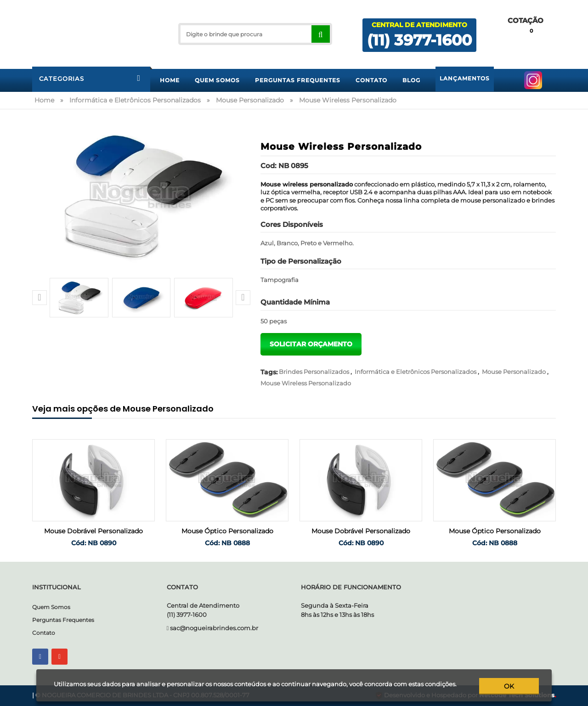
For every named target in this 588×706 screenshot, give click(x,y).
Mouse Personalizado (514, 372)
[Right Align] (320, 34)
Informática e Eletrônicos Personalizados (416, 372)
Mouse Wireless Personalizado (306, 383)
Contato (44, 633)
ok (510, 686)
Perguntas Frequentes (63, 620)
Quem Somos (51, 607)
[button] (40, 298)
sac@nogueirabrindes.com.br (214, 628)
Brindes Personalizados (314, 372)
